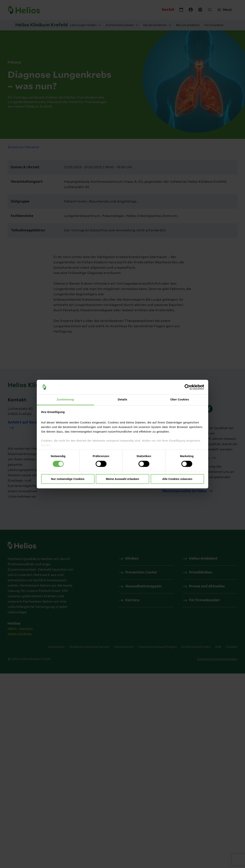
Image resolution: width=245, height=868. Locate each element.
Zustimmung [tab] (65, 400)
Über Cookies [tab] (180, 400)
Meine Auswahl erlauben (123, 479)
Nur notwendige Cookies (68, 479)
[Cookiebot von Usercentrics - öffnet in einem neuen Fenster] (187, 387)
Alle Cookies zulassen (177, 479)
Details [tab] (122, 400)
